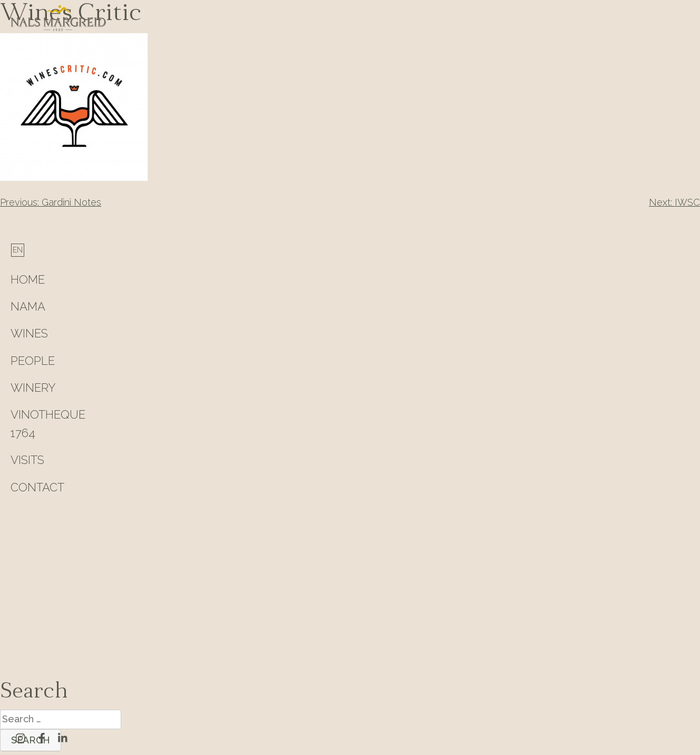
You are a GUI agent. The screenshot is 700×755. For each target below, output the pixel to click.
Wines (29, 333)
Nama (28, 306)
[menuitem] (18, 250)
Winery (33, 388)
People (33, 361)
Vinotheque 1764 (48, 424)
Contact (37, 487)
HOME (28, 279)
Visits (27, 460)
